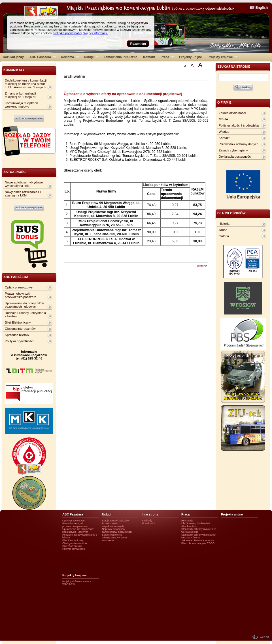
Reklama (68, 57)
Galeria (224, 236)
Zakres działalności (232, 113)
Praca (166, 57)
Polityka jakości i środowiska (239, 125)
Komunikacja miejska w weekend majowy (21, 105)
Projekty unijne (190, 57)
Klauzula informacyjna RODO (198, 543)
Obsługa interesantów (20, 329)
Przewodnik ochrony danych (239, 144)
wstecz (202, 266)
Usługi (90, 57)
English (262, 8)
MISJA (223, 119)
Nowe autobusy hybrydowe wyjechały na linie (24, 184)
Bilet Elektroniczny (18, 322)
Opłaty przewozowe (19, 287)
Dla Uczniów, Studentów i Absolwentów (196, 525)
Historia (224, 224)
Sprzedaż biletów (17, 335)
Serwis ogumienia (112, 535)
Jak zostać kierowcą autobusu (198, 540)
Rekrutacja (187, 521)
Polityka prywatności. (68, 33)
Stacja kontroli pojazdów (116, 521)
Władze (224, 132)
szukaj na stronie (234, 67)
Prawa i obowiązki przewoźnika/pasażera (21, 295)
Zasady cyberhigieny (233, 150)
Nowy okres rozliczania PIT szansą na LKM (24, 194)
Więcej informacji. (95, 33)
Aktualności (148, 523)
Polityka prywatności (19, 341)
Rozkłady (147, 521)
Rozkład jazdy (13, 57)
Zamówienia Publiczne (121, 57)
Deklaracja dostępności (235, 157)
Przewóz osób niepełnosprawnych (113, 525)
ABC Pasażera (41, 57)
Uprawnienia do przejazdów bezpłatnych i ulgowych (24, 305)
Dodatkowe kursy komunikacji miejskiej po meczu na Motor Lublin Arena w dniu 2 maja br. (26, 84)
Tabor (223, 230)
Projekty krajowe (221, 57)
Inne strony (150, 514)
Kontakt (149, 57)
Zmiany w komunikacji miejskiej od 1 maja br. (21, 95)
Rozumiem (138, 44)
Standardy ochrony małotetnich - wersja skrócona (200, 536)
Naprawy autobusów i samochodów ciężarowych (117, 530)
